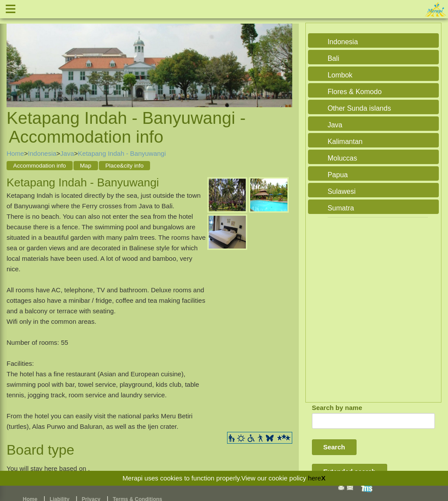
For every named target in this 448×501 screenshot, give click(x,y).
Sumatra (341, 208)
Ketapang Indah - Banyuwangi (122, 153)
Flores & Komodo (355, 92)
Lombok (340, 75)
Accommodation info (40, 166)
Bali (334, 58)
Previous (15, 56)
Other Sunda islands (359, 108)
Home (15, 153)
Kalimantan (345, 142)
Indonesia (42, 153)
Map (86, 166)
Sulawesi (342, 191)
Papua (338, 175)
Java (67, 153)
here (315, 478)
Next (283, 56)
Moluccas (343, 158)
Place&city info (124, 166)
